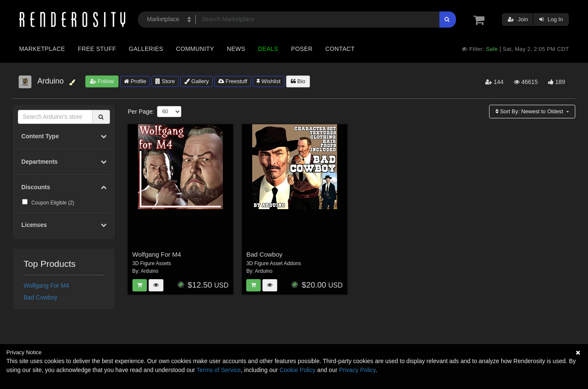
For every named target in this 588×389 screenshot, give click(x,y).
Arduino (150, 271)
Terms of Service (219, 370)
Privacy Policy (357, 370)
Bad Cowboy (41, 297)
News (236, 49)
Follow (102, 81)
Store (165, 81)
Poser (302, 49)
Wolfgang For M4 (46, 285)
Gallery (197, 81)
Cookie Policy (297, 370)
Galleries (146, 49)
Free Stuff (97, 49)
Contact (340, 49)
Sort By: (530, 111)
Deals (268, 49)
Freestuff (233, 81)
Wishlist (268, 81)
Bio (298, 81)
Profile (135, 81)
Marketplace (42, 49)
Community (195, 49)
